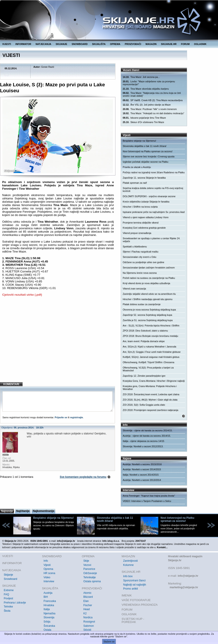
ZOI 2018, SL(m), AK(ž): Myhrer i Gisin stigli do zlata (150, 400)
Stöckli (87, 630)
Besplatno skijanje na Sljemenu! (139, 141)
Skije (86, 561)
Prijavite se (61, 417)
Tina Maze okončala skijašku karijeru (146, 89)
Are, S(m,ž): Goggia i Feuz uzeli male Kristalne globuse (152, 352)
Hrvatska (49, 605)
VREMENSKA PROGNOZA (140, 605)
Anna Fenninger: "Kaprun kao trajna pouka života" (149, 496)
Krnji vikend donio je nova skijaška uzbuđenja (146, 283)
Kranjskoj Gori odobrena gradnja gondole (144, 228)
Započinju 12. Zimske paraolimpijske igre (144, 376)
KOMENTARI (11, 384)
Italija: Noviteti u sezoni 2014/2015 (141, 475)
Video (47, 577)
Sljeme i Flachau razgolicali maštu (141, 252)
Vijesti (47, 565)
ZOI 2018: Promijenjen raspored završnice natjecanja (150, 410)
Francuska (50, 601)
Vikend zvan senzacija (134, 289)
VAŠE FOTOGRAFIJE (136, 600)
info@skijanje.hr (188, 576)
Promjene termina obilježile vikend (141, 223)
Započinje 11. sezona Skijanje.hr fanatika (144, 178)
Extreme (9, 590)
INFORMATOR (23, 44)
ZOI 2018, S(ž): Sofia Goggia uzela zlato (144, 405)
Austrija (48, 593)
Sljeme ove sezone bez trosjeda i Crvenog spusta (149, 156)
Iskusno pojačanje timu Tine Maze (144, 118)
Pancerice (89, 569)
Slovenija (49, 617)
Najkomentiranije (43, 511)
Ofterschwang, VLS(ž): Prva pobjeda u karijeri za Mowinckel (148, 369)
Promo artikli (131, 589)
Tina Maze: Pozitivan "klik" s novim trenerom (150, 109)
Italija (47, 609)
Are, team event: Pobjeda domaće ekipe (144, 341)
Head (87, 609)
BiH (46, 597)
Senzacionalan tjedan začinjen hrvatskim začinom (149, 268)
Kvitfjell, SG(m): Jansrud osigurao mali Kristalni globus (151, 357)
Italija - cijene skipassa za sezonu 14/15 (143, 441)
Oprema (48, 569)
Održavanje (90, 573)
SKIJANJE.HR (169, 44)
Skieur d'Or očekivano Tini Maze (143, 122)
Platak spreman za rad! (135, 183)
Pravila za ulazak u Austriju (137, 167)
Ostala (47, 630)
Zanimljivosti (130, 561)
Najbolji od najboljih (135, 585)
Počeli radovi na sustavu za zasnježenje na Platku (149, 278)
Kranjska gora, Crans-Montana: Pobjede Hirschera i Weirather (150, 388)
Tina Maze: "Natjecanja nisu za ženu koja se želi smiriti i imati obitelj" (152, 94)
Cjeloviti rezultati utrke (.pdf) (22, 295)
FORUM (185, 44)
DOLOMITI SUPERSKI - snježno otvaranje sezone (149, 196)
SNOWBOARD (80, 44)
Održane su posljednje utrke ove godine (143, 262)
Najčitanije (23, 511)
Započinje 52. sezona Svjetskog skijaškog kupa (147, 315)
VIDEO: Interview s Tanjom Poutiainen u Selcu (147, 501)
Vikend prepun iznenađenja (137, 233)
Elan (86, 601)
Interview (49, 581)
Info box (128, 576)
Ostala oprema (92, 581)
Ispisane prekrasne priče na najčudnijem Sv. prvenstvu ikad (154, 212)
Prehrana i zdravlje (15, 603)
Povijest (8, 598)
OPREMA (115, 44)
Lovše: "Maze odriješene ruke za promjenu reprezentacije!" (149, 83)
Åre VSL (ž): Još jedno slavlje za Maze (147, 105)
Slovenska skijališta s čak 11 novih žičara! (145, 146)
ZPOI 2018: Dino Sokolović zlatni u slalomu (145, 331)
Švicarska (49, 626)
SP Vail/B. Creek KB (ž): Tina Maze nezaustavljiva (153, 100)
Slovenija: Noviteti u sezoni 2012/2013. (143, 446)
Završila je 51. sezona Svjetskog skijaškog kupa (148, 320)
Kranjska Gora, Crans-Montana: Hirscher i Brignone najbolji (154, 381)
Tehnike (8, 607)
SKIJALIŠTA (99, 44)
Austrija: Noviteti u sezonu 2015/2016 (142, 464)
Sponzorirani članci (134, 580)
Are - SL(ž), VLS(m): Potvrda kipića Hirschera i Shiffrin (151, 326)
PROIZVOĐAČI (133, 44)
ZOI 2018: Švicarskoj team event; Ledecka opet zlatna (151, 394)
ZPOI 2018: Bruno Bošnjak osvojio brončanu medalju (150, 336)
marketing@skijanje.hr (184, 587)
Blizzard (88, 597)
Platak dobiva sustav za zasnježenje (142, 304)
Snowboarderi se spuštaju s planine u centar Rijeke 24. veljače (151, 240)
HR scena (49, 573)
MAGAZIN (151, 44)
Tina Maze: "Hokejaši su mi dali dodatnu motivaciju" (153, 113)
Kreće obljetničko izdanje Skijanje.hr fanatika (146, 202)
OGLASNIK (200, 44)
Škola (7, 611)
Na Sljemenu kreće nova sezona (140, 273)
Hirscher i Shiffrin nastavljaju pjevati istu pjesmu (148, 299)
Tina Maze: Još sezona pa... (141, 77)
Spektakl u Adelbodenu (135, 247)
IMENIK (127, 595)
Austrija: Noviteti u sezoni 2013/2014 (142, 480)
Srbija (47, 622)
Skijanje (8, 575)
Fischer (88, 605)
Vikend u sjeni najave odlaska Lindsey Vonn (146, 217)
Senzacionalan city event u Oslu (140, 257)
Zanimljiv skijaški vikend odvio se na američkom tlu (149, 294)
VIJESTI (7, 44)
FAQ (6, 594)
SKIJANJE (61, 44)
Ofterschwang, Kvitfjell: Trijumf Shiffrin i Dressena (148, 362)
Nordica (88, 617)
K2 (85, 613)
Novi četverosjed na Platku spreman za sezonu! (148, 151)
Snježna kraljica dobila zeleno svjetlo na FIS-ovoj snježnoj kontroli (153, 190)
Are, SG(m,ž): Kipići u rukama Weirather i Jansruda (149, 347)
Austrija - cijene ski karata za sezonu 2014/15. (147, 436)
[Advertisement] (58, 343)
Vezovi (87, 565)
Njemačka (49, 613)
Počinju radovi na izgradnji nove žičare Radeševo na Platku (154, 172)
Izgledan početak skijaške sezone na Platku (145, 162)
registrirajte (77, 417)
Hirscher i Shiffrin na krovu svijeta (140, 207)
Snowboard (11, 579)
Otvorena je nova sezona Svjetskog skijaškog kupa (149, 310)
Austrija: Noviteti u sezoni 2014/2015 (142, 469)
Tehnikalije (90, 577)
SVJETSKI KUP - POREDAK (133, 620)
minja (6, 454)
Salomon (89, 626)
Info (46, 561)
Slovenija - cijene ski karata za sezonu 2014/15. (148, 430)
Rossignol (89, 622)
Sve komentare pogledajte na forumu (83, 477)
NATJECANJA (43, 44)
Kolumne (128, 565)
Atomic (87, 593)
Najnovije (7, 511)
